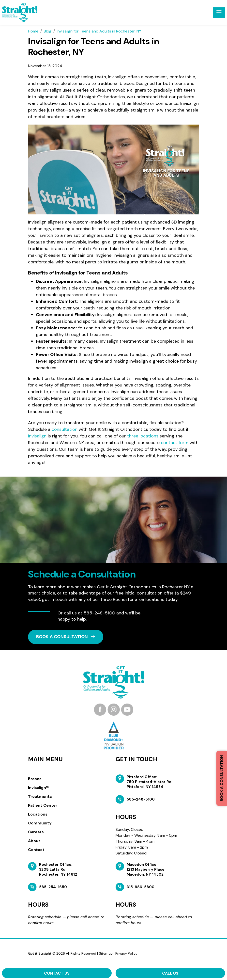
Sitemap (106, 953)
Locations (38, 814)
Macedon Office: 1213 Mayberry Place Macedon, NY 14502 (146, 869)
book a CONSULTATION (66, 637)
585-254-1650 (53, 887)
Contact (36, 850)
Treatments (40, 796)
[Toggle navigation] (219, 13)
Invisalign (37, 436)
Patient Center (43, 805)
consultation (65, 429)
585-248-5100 (99, 613)
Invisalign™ (39, 788)
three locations (143, 436)
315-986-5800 (141, 887)
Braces (35, 779)
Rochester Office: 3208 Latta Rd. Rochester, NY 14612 (58, 869)
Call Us (170, 973)
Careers (36, 832)
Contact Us (57, 973)
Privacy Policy (126, 953)
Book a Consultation (221, 778)
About (34, 841)
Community (40, 823)
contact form (175, 443)
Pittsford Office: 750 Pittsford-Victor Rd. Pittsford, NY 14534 (150, 782)
